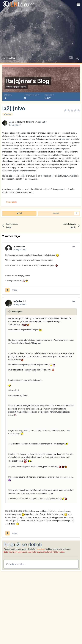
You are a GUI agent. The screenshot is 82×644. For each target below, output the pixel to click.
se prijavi (41, 549)
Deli (19, 213)
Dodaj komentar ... (16, 564)
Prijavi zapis (11, 202)
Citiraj (15, 290)
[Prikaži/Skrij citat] (10, 311)
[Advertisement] (41, 32)
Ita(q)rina (22, 87)
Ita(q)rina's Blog (28, 81)
